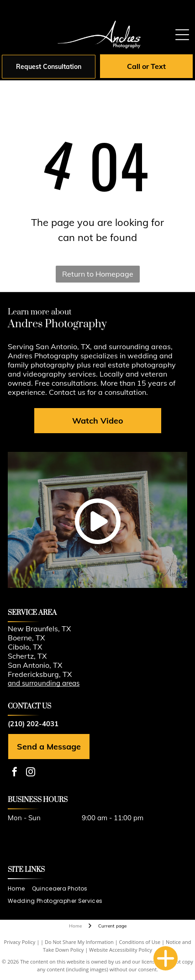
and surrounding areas (44, 683)
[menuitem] (20, 889)
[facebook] (15, 773)
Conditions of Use (140, 942)
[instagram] (31, 773)
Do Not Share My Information (79, 942)
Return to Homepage (98, 274)
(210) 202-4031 (33, 724)
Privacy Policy (20, 942)
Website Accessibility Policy (121, 950)
